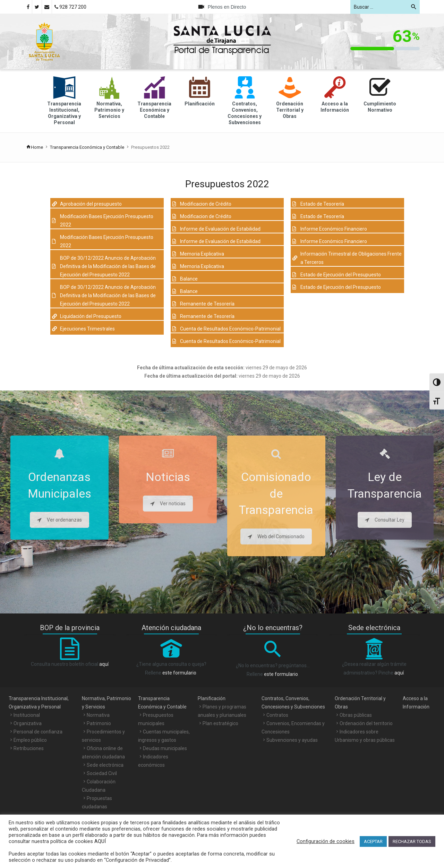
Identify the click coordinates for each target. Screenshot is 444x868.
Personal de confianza (38, 732)
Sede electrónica (105, 765)
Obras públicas (356, 715)
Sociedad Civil (102, 773)
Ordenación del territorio (366, 723)
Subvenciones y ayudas (292, 740)
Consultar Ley (385, 520)
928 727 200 (70, 7)
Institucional (27, 715)
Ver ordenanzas (59, 520)
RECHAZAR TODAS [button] (412, 841)
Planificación (212, 698)
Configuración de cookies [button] (326, 841)
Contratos (277, 715)
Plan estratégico (220, 723)
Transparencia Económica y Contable (87, 147)
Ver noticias (168, 504)
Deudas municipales (165, 748)
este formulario (179, 673)
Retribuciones (29, 748)
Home (35, 147)
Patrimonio (99, 723)
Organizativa (28, 723)
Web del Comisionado (276, 536)
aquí (104, 664)
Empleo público (30, 740)
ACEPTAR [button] (373, 841)
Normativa (98, 715)
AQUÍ (99, 841)
